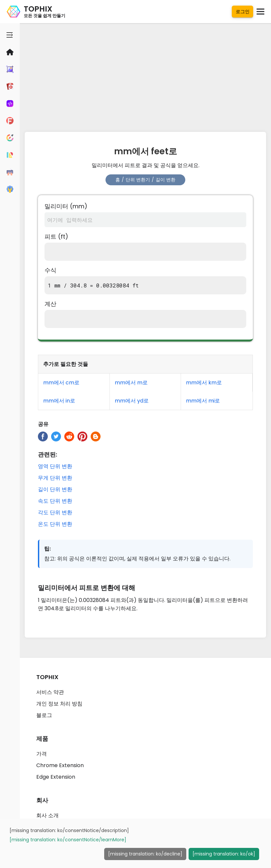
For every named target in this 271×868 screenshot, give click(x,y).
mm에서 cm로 (61, 383)
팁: (47, 549)
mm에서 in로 (59, 401)
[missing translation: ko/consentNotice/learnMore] (68, 840)
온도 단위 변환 (55, 524)
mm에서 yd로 (132, 401)
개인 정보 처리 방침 (59, 704)
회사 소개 (47, 815)
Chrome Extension (60, 765)
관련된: (47, 454)
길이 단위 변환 (55, 489)
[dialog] (135, 843)
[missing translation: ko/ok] (224, 854)
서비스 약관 (50, 692)
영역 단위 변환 (55, 466)
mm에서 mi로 (203, 401)
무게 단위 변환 (55, 478)
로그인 (243, 12)
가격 (42, 754)
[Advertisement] (145, 76)
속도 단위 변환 (55, 501)
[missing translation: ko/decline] (145, 854)
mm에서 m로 (131, 383)
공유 (43, 424)
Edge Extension (56, 777)
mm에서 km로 (204, 383)
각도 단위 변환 (55, 512)
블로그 (44, 715)
